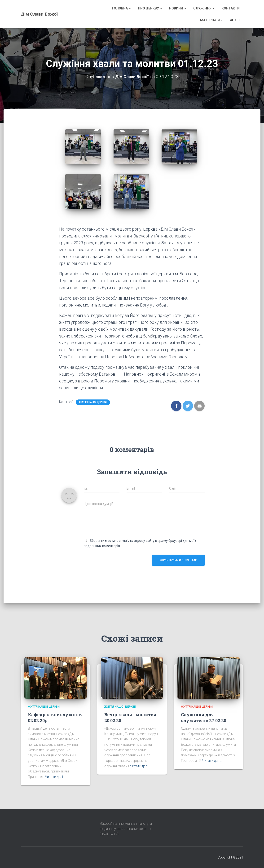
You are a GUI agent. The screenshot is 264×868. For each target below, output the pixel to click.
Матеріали (211, 20)
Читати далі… (55, 777)
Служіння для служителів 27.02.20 (204, 717)
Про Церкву (150, 8)
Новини (178, 8)
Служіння (204, 8)
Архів (235, 20)
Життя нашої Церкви (93, 402)
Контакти (231, 8)
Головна (121, 8)
